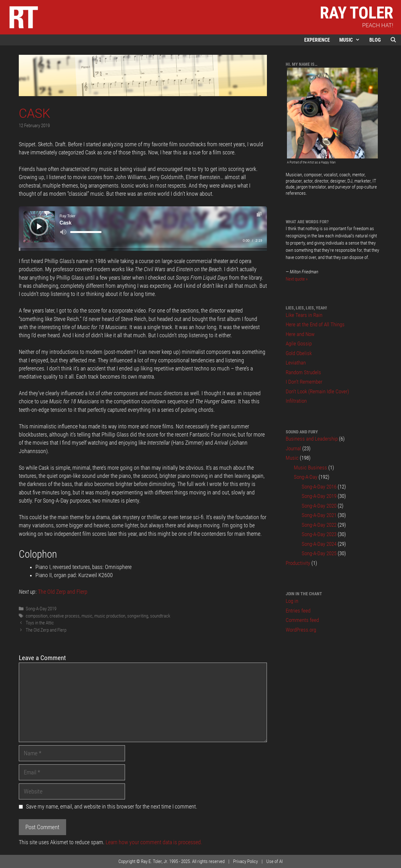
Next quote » (297, 279)
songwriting (138, 616)
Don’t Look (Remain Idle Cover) (317, 391)
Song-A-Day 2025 (319, 553)
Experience (317, 40)
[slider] (86, 232)
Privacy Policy (245, 861)
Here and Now (300, 334)
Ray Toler (357, 13)
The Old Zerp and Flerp (63, 592)
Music (352, 40)
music (87, 616)
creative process (65, 616)
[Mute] (63, 232)
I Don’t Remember (304, 382)
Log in (292, 601)
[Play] (39, 226)
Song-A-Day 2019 (41, 609)
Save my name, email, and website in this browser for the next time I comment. (112, 807)
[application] (143, 229)
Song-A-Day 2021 (319, 515)
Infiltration (296, 401)
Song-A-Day (306, 477)
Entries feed (298, 611)
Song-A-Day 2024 (319, 544)
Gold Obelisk (299, 353)
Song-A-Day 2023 (319, 534)
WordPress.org (301, 630)
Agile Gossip (299, 344)
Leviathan (296, 363)
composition (37, 616)
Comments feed (302, 620)
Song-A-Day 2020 (319, 506)
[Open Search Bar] (393, 40)
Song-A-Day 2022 (319, 525)
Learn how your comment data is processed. (154, 842)
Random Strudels (303, 372)
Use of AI (275, 861)
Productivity (298, 563)
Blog (375, 40)
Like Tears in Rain (304, 315)
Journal (293, 448)
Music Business (310, 468)
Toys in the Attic (40, 623)
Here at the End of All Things (315, 324)
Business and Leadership (312, 439)
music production (110, 616)
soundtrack (160, 616)
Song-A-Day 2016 (319, 487)
